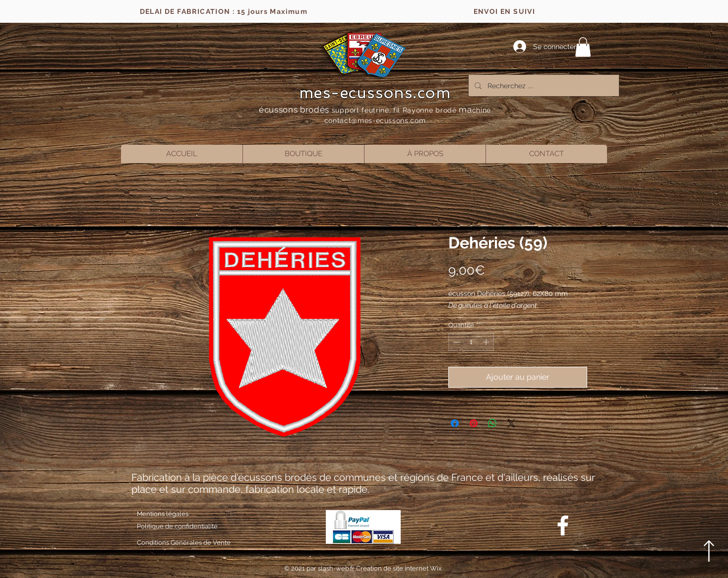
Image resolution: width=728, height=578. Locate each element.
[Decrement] (456, 342)
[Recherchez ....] (543, 86)
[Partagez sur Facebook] (455, 423)
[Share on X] (511, 423)
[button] (583, 47)
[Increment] (487, 342)
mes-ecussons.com (375, 93)
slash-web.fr (337, 568)
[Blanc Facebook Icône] (563, 525)
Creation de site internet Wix (399, 568)
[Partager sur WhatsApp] (492, 423)
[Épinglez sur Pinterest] (474, 423)
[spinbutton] (471, 342)
